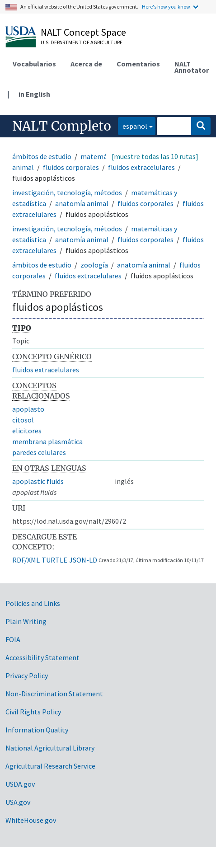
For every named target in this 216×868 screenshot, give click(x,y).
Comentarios (138, 64)
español (133, 125)
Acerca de (86, 64)
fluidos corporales (71, 167)
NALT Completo (62, 126)
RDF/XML (26, 560)
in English (34, 94)
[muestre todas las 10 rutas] (155, 156)
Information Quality (37, 730)
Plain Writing (26, 621)
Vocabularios (34, 64)
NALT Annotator (192, 67)
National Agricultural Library (50, 748)
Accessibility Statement (42, 657)
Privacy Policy (27, 676)
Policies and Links (33, 603)
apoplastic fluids (38, 481)
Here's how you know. (167, 7)
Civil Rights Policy (33, 712)
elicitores (27, 431)
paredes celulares (39, 452)
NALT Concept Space (83, 32)
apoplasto (28, 409)
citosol (23, 420)
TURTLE (54, 560)
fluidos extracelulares (141, 167)
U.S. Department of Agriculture (82, 42)
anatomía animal (82, 203)
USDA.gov (20, 784)
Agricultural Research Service (50, 766)
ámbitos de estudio (42, 156)
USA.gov (18, 802)
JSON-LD (83, 560)
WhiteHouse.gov (31, 820)
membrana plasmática (47, 441)
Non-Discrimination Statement (54, 694)
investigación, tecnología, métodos (67, 192)
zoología (94, 265)
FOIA (13, 639)
